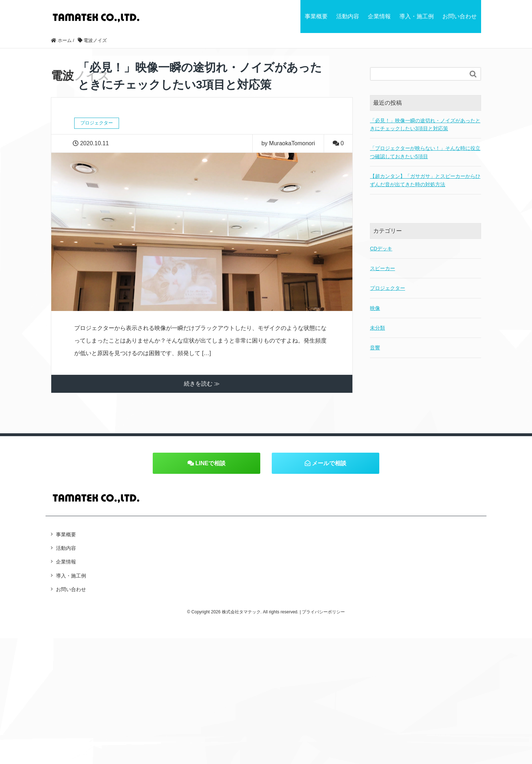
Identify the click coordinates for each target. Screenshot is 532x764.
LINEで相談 (207, 463)
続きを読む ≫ (202, 384)
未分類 (377, 328)
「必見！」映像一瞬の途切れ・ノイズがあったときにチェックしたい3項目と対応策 (425, 124)
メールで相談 (326, 463)
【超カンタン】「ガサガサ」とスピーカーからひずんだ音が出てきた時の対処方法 (425, 180)
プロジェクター (388, 288)
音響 (375, 348)
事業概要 (316, 16)
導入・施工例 (417, 16)
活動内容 (348, 16)
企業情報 (379, 16)
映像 (375, 308)
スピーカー (383, 268)
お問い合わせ (460, 16)
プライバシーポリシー (323, 612)
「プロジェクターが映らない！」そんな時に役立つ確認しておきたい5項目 (425, 152)
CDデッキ (381, 249)
